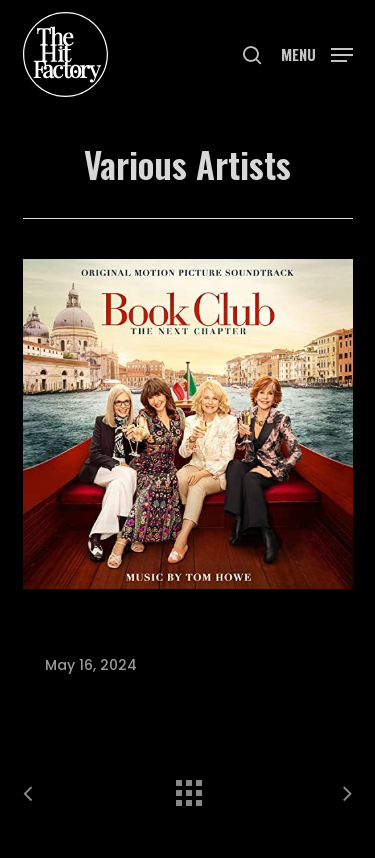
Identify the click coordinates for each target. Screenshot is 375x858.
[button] (317, 52)
